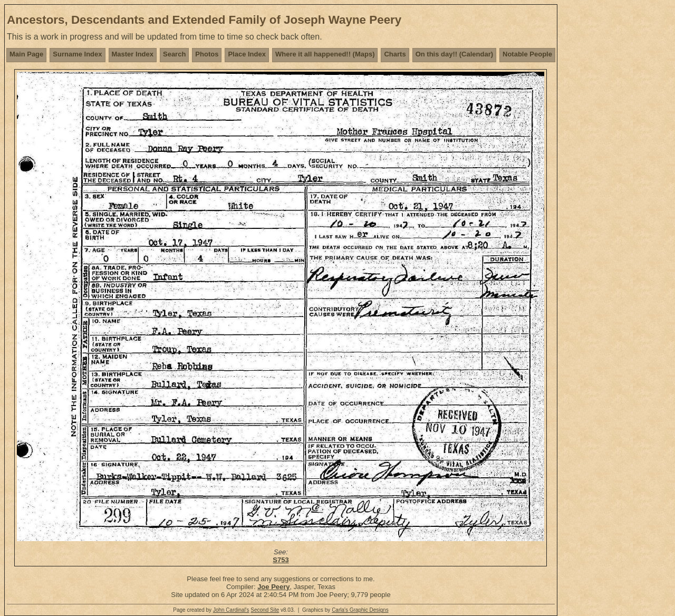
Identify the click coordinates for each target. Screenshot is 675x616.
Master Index (133, 54)
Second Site (265, 610)
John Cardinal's (231, 610)
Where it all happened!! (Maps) (325, 54)
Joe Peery (273, 587)
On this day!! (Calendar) (454, 54)
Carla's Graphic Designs (360, 610)
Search (174, 54)
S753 (281, 560)
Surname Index (77, 54)
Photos (207, 54)
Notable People (527, 54)
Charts (395, 54)
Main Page (26, 54)
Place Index (247, 54)
